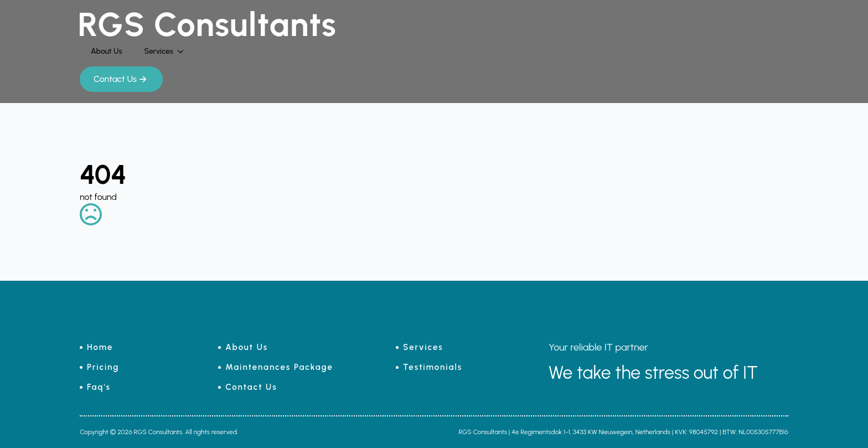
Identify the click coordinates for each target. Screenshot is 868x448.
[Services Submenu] (184, 52)
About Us (106, 51)
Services (158, 51)
